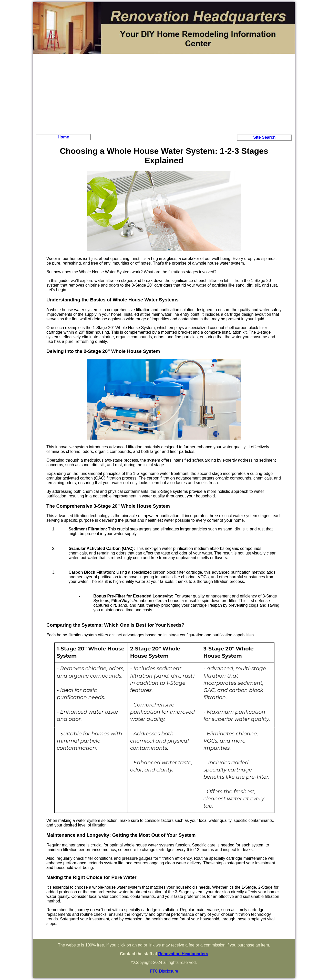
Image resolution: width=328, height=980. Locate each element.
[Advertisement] (164, 93)
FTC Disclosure (164, 971)
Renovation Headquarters (183, 954)
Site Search (264, 137)
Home (63, 137)
